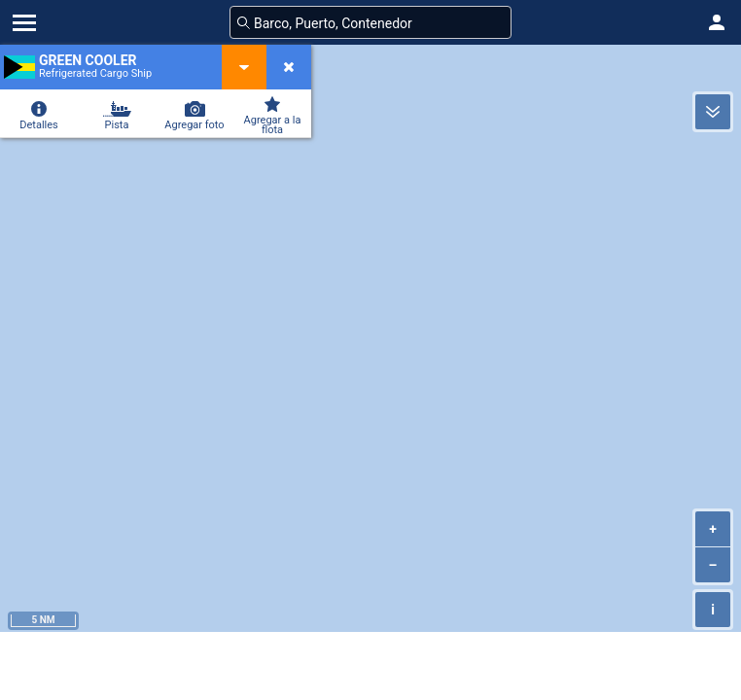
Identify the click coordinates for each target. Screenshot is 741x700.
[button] (717, 22)
